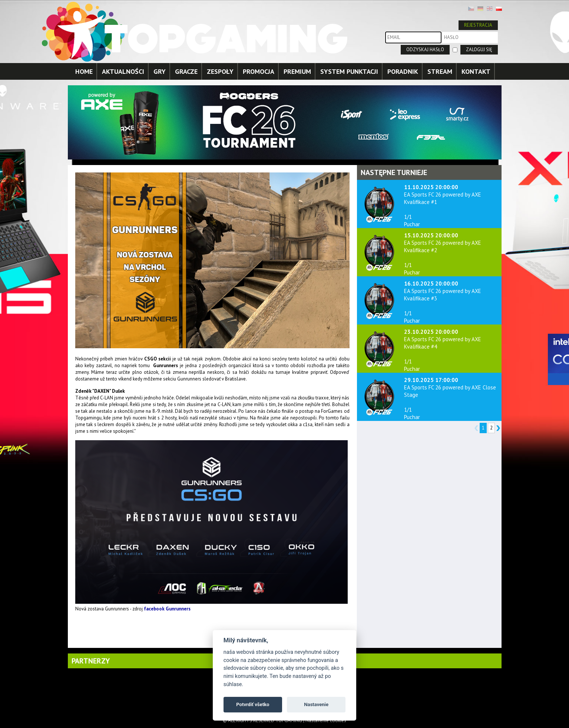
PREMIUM (297, 71)
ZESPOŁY (220, 71)
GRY (160, 71)
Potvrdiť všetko (253, 704)
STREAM (440, 71)
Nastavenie (316, 704)
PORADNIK (403, 71)
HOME (84, 71)
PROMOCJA (259, 71)
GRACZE (186, 71)
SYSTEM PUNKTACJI (349, 71)
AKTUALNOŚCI (123, 71)
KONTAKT (476, 71)
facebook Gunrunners (167, 609)
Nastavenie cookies (326, 720)
